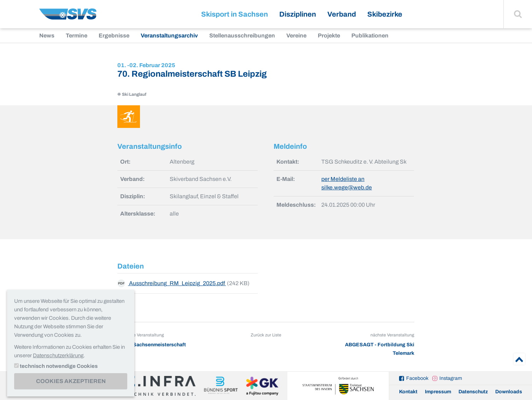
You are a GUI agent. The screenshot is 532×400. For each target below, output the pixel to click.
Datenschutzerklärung (58, 355)
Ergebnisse (114, 36)
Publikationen (370, 36)
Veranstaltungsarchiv (169, 36)
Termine (77, 36)
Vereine (296, 36)
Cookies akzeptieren (71, 381)
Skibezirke (385, 14)
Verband (342, 14)
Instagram (451, 378)
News (47, 36)
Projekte (329, 36)
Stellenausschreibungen (242, 36)
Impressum (438, 392)
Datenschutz (473, 392)
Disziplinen (298, 14)
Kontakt (408, 392)
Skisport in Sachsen (235, 14)
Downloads (509, 392)
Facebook (417, 378)
